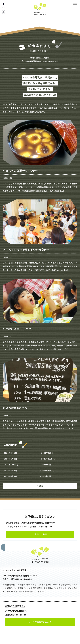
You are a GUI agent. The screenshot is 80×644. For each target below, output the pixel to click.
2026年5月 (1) (10, 453)
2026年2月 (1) (48, 453)
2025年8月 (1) (10, 471)
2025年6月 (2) (10, 476)
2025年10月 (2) (11, 465)
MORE (40, 486)
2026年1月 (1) (10, 459)
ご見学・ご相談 (40, 534)
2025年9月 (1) (48, 465)
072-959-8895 (16, 611)
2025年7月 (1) (48, 471)
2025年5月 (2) (48, 476)
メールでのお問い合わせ (40, 622)
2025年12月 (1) (48, 459)
